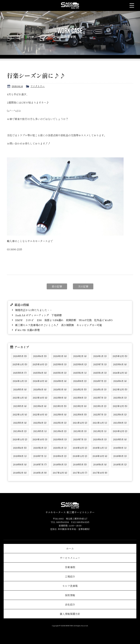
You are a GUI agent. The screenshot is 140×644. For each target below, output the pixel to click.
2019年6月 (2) (60, 456)
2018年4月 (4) (100, 464)
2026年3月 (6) (60, 356)
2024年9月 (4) (60, 381)
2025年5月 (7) (20, 373)
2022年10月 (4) (40, 414)
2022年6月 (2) (120, 414)
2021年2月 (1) (100, 431)
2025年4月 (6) (40, 373)
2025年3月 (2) (60, 373)
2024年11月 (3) (20, 381)
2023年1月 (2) (100, 406)
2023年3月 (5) (60, 406)
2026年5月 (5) (20, 356)
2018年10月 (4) (100, 456)
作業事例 (70, 567)
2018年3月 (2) (120, 464)
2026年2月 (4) (80, 356)
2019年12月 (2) (80, 448)
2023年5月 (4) (20, 406)
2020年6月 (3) (100, 439)
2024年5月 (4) (20, 389)
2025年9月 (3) (60, 364)
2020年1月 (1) (60, 448)
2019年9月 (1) (120, 448)
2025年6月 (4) (120, 364)
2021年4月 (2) (60, 431)
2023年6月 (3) (120, 398)
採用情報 (70, 595)
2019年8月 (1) (20, 456)
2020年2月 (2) (40, 448)
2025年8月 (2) (80, 364)
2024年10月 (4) (40, 381)
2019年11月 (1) (100, 448)
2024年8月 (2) (80, 381)
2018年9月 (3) (120, 456)
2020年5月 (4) (120, 439)
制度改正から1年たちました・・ (33, 310)
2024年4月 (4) (40, 389)
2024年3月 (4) (60, 389)
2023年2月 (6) (80, 406)
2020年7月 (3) (80, 439)
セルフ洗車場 (70, 586)
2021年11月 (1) (100, 423)
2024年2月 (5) (80, 389)
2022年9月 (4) (60, 414)
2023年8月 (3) (80, 398)
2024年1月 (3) (100, 389)
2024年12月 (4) (120, 373)
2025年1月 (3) (100, 373)
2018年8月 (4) (20, 464)
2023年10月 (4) (40, 398)
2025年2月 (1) (80, 373)
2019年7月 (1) (40, 456)
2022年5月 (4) (20, 423)
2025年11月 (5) (20, 364)
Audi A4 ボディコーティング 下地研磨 (38, 315)
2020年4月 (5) (20, 448)
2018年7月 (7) (40, 464)
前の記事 (57, 286)
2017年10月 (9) (100, 473)
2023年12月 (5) (120, 389)
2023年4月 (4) (40, 406)
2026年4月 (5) (40, 356)
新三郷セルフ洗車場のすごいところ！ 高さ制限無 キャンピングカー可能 (58, 325)
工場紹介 (70, 576)
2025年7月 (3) (100, 364)
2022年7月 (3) (100, 414)
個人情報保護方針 (70, 614)
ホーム (70, 548)
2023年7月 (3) (100, 398)
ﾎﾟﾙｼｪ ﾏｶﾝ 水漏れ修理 (27, 330)
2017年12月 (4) (60, 473)
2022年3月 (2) (60, 423)
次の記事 (83, 286)
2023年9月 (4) (60, 398)
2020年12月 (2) (120, 431)
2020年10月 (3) (40, 439)
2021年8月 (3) (120, 423)
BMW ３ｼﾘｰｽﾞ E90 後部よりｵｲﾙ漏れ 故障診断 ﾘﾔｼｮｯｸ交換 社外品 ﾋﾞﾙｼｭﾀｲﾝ (64, 320)
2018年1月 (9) (40, 473)
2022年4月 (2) (40, 423)
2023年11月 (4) (20, 398)
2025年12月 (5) (120, 356)
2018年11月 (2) (80, 456)
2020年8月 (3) (60, 439)
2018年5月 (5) (80, 464)
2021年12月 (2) (80, 423)
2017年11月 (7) (80, 473)
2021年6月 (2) (20, 431)
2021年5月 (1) (40, 431)
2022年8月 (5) (80, 414)
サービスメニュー (70, 558)
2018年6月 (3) (60, 464)
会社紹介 (70, 604)
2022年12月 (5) (120, 406)
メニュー (132, 5)
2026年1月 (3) (100, 356)
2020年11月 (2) (20, 439)
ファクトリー (38, 86)
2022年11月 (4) (20, 414)
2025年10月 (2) (40, 364)
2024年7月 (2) (100, 381)
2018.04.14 (17, 86)
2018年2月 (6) (20, 473)
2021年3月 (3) (80, 431)
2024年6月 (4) (120, 381)
